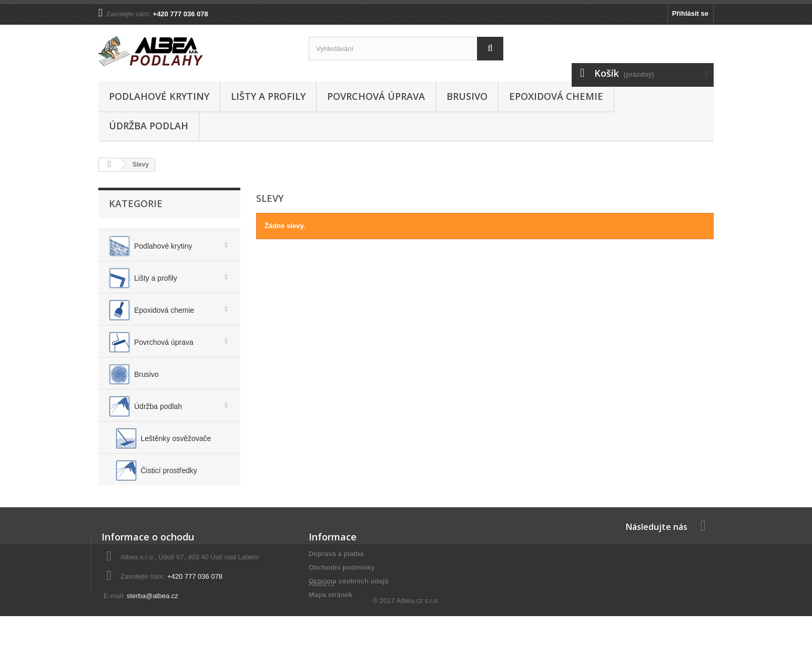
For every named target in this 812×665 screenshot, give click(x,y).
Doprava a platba (336, 574)
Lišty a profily (268, 96)
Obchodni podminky (342, 587)
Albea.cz (322, 633)
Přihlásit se (690, 13)
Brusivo (467, 96)
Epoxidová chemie (556, 96)
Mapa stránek (331, 615)
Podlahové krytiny (159, 96)
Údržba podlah (149, 126)
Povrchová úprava (376, 96)
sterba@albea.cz (153, 616)
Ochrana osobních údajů (349, 601)
